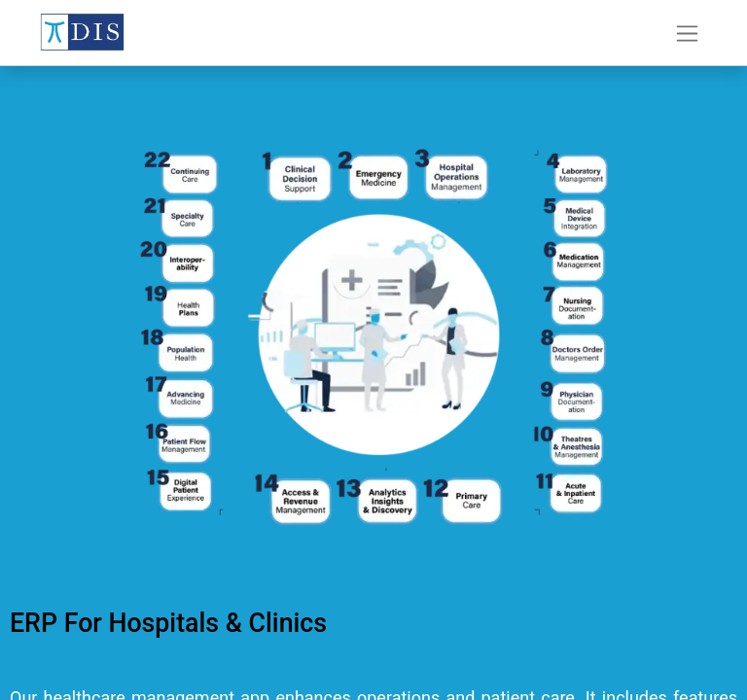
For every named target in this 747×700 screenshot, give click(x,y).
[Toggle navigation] (687, 33)
